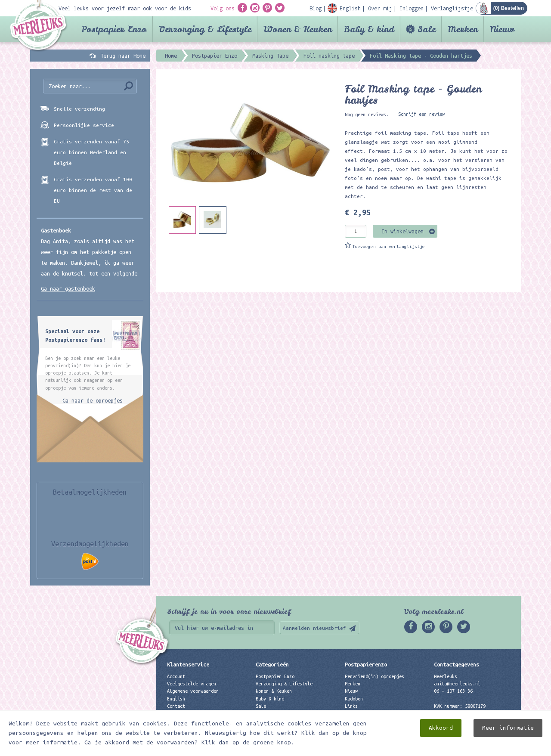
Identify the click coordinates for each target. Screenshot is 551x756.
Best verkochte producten (287, 721)
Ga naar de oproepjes (93, 400)
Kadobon (354, 699)
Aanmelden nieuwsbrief (314, 628)
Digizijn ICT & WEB (491, 748)
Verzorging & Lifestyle (205, 29)
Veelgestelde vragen (192, 684)
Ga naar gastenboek (68, 288)
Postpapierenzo (366, 664)
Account (176, 676)
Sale (427, 29)
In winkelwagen (402, 231)
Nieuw (502, 29)
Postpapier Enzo (114, 29)
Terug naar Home (121, 56)
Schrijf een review (421, 114)
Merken (463, 29)
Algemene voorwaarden (193, 691)
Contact (176, 706)
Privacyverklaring (189, 713)
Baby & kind (369, 29)
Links (351, 706)
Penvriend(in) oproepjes (375, 676)
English (176, 699)
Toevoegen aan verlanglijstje (389, 246)
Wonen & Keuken (298, 29)
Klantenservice (188, 664)
